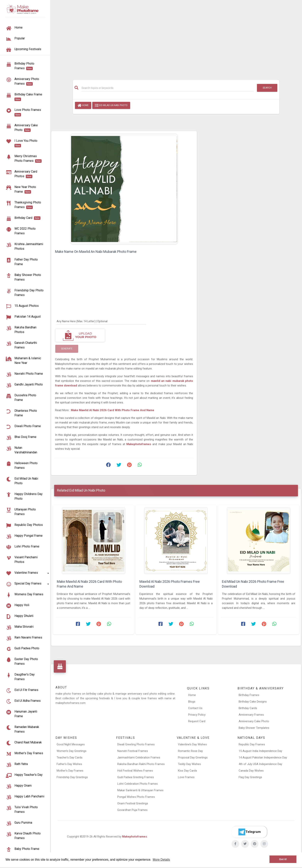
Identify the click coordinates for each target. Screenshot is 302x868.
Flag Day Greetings (250, 777)
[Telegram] (249, 832)
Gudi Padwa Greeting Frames (136, 777)
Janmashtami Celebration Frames (139, 757)
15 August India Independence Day (260, 751)
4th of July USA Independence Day (260, 764)
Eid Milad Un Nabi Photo (111, 105)
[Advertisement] (176, 38)
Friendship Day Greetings (72, 777)
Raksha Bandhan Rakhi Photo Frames (141, 764)
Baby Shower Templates (254, 728)
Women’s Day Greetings (72, 751)
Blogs (192, 702)
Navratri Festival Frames (133, 751)
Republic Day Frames (252, 744)
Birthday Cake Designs (253, 702)
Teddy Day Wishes (189, 764)
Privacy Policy (197, 715)
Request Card (197, 721)
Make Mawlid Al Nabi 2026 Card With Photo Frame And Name (113, 410)
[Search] (168, 88)
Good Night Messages (71, 744)
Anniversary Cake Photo (254, 721)
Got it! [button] (283, 859)
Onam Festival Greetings (133, 803)
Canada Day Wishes (251, 771)
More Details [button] (161, 860)
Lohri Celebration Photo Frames (138, 784)
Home (83, 105)
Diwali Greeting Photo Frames (136, 744)
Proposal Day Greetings (193, 757)
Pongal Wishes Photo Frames (136, 797)
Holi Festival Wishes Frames (135, 771)
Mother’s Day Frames (70, 771)
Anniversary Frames (251, 715)
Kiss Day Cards (187, 771)
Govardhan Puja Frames (132, 810)
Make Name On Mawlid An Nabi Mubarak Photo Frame (96, 252)
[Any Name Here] (101, 321)
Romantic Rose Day (190, 751)
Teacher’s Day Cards (70, 757)
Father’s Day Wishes (69, 764)
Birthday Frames (249, 695)
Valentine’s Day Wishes (192, 744)
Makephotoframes (135, 837)
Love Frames (186, 777)
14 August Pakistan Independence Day (263, 757)
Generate (67, 349)
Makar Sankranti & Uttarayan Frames (140, 790)
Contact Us (195, 708)
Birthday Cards (248, 708)
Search (267, 88)
